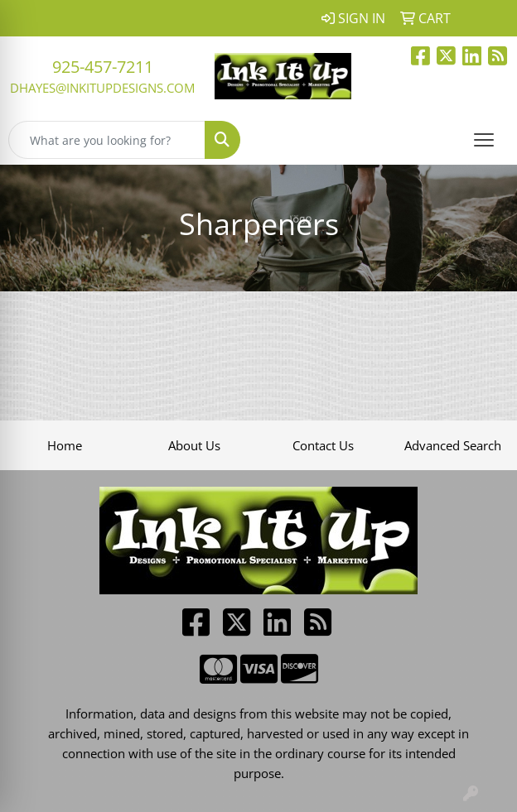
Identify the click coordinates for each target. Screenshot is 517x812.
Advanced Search (453, 445)
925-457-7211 (103, 67)
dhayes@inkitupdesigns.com (102, 88)
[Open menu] (484, 140)
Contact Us (323, 445)
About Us (194, 445)
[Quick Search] (107, 140)
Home (65, 445)
